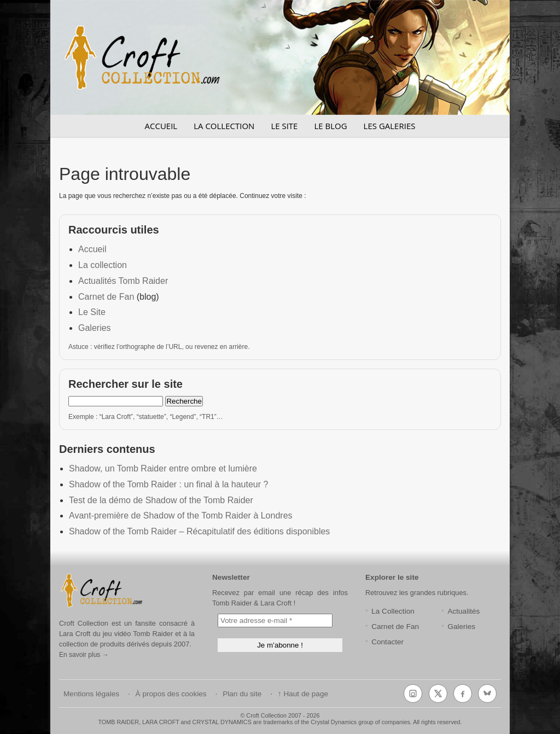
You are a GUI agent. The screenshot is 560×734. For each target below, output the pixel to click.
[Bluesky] (487, 694)
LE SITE (284, 126)
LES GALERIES (390, 126)
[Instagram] (413, 694)
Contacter (387, 642)
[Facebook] (463, 694)
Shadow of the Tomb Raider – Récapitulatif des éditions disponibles (199, 531)
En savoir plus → (84, 655)
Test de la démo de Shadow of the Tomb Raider (161, 500)
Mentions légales (91, 694)
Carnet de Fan (106, 297)
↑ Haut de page (303, 694)
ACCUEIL (161, 126)
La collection (103, 265)
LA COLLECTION (224, 126)
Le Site (92, 312)
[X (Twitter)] (438, 694)
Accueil (92, 249)
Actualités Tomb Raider (123, 281)
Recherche (184, 401)
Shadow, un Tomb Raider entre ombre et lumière (163, 468)
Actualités (463, 611)
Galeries (95, 328)
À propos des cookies (171, 694)
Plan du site (242, 694)
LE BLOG (330, 126)
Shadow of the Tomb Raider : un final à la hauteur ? (168, 484)
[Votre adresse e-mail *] (275, 621)
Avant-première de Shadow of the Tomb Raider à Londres (181, 515)
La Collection (393, 611)
